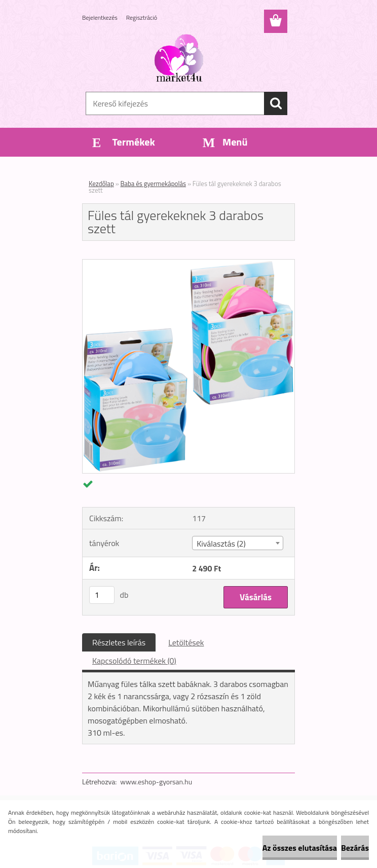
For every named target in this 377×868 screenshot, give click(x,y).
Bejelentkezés (100, 17)
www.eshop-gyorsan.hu (156, 782)
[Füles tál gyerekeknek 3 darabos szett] (188, 264)
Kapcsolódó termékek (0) (134, 661)
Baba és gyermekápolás (154, 184)
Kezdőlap (101, 184)
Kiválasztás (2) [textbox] (221, 544)
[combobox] (237, 543)
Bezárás (355, 848)
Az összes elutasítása (300, 848)
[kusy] (102, 595)
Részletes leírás (119, 642)
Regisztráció (142, 17)
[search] (276, 103)
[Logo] (182, 59)
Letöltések (186, 642)
